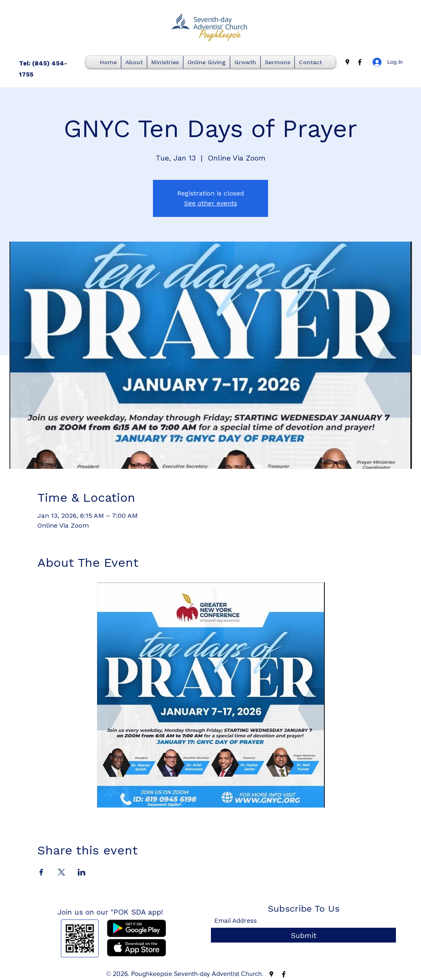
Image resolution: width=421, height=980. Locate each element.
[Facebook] (360, 62)
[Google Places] (347, 62)
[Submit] (303, 935)
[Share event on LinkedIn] (82, 872)
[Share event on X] (61, 872)
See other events (211, 203)
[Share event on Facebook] (41, 872)
